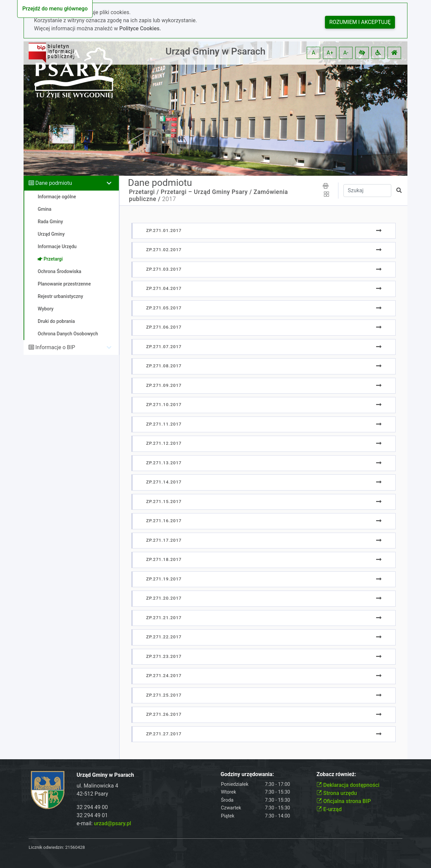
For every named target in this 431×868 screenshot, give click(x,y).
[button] (362, 53)
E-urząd (329, 809)
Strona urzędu (337, 793)
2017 (169, 199)
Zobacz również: (336, 774)
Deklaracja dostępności (348, 785)
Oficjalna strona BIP (344, 801)
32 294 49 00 (92, 807)
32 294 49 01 (92, 815)
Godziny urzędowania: (247, 774)
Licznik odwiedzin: (46, 847)
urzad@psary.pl (113, 823)
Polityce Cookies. (140, 28)
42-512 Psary (93, 794)
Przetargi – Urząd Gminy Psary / (206, 192)
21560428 (75, 847)
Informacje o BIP (55, 347)
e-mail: (104, 823)
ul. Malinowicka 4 (97, 786)
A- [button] (346, 53)
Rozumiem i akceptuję (360, 22)
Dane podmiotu (54, 183)
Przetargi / (144, 192)
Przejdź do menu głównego (55, 9)
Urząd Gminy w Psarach (216, 51)
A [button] (313, 53)
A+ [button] (330, 53)
